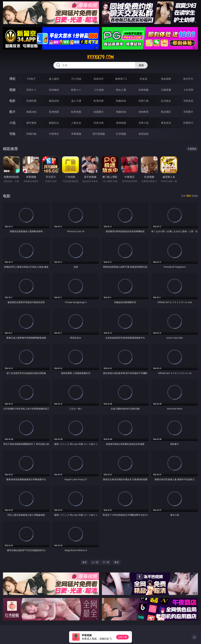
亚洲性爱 (31, 101)
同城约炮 (31, 134)
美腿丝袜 (121, 112)
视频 (12, 90)
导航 (12, 134)
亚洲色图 (54, 112)
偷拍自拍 (54, 101)
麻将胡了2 (121, 79)
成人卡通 (76, 101)
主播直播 (166, 90)
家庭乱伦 (54, 123)
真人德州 (54, 79)
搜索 (141, 65)
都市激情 (31, 123)
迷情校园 (121, 123)
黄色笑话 (166, 123)
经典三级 (144, 101)
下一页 (106, 562)
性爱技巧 (188, 123)
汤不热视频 (99, 134)
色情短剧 (144, 134)
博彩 (12, 79)
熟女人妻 (121, 90)
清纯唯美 (144, 112)
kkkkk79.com (100, 57)
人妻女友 (76, 123)
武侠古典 (99, 123)
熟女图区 (166, 112)
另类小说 (144, 123)
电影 (12, 101)
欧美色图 (76, 112)
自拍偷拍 (54, 90)
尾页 (117, 562)
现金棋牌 (166, 79)
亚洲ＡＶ (31, 90)
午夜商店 (54, 134)
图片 (12, 112)
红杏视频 (121, 134)
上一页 (95, 562)
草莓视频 (76, 134)
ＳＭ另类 (188, 90)
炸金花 (144, 79)
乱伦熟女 (166, 101)
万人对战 (76, 79)
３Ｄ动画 (99, 90)
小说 (12, 123)
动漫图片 (99, 112)
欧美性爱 (99, 101)
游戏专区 (99, 79)
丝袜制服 (144, 90)
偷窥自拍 (31, 112)
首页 (84, 562)
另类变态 (188, 101)
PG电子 (31, 79)
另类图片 (188, 112)
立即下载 (122, 637)
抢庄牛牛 (188, 79)
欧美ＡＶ (76, 90)
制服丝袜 (121, 101)
